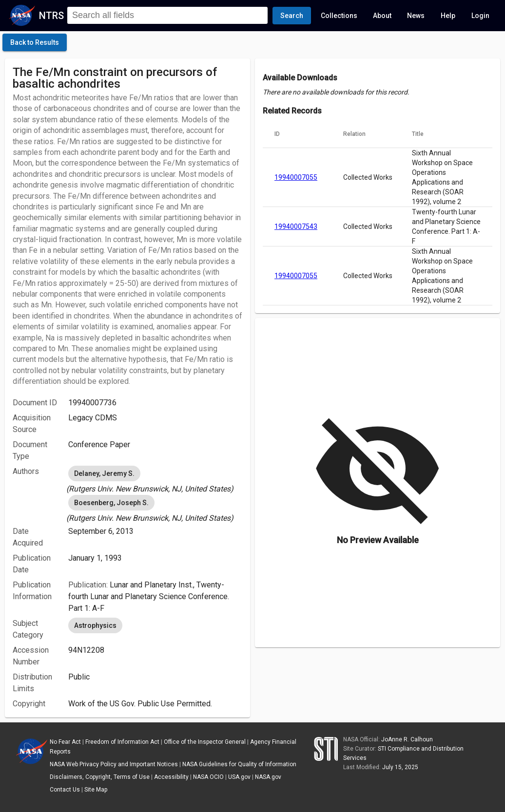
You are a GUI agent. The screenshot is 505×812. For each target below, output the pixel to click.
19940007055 (296, 177)
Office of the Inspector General (205, 742)
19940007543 (296, 227)
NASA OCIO (208, 777)
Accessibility (171, 777)
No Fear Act (65, 742)
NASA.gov (268, 777)
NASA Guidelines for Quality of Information (239, 764)
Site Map (96, 790)
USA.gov (239, 777)
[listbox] (155, 479)
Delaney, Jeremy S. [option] (104, 473)
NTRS (51, 16)
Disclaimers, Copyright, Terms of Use (100, 777)
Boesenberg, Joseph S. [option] (111, 503)
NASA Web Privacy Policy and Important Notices (114, 764)
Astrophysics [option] (95, 625)
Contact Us (65, 790)
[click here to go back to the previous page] (35, 42)
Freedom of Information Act (122, 742)
